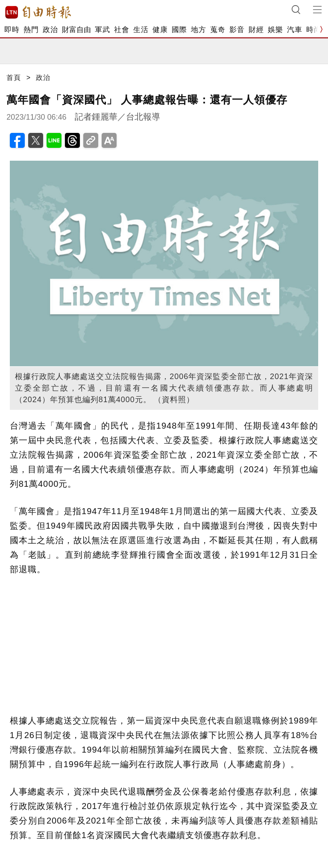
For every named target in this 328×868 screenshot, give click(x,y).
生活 (141, 30)
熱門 (31, 30)
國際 (179, 30)
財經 (256, 30)
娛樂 (275, 30)
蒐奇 (218, 30)
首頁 (14, 78)
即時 (12, 30)
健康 (160, 30)
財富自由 (76, 30)
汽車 (294, 30)
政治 (50, 30)
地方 (198, 30)
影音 (237, 30)
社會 (122, 30)
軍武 (102, 30)
